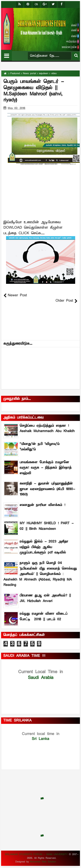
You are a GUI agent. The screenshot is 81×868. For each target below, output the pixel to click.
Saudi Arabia (40, 675)
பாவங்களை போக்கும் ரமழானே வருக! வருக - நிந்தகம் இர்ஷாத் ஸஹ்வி (46, 468)
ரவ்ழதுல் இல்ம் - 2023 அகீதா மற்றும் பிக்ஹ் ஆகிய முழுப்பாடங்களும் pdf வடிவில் (44, 547)
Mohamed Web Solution (43, 862)
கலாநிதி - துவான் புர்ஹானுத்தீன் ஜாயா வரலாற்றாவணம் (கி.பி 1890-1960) (47, 489)
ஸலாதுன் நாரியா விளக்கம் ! (42, 505)
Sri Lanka (41, 736)
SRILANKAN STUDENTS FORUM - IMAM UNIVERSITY (37, 854)
